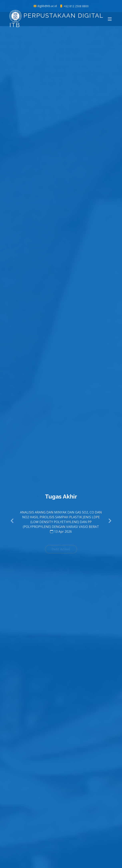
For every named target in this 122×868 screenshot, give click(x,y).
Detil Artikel (61, 550)
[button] (12, 521)
